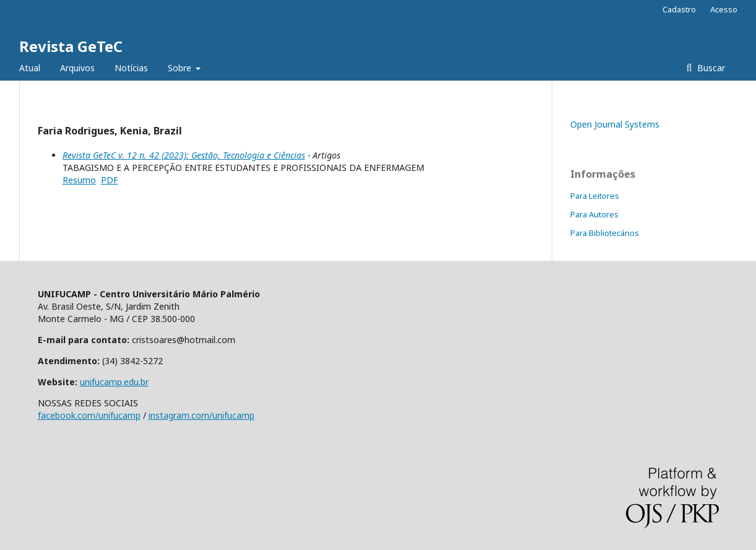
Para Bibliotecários (605, 233)
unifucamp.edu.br (114, 382)
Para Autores (594, 214)
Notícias (131, 68)
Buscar (710, 68)
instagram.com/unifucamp (202, 415)
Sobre (181, 68)
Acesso (724, 9)
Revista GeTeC (71, 46)
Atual (30, 68)
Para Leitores (595, 196)
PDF (110, 180)
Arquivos (77, 68)
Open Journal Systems (615, 124)
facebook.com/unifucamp (89, 415)
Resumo (79, 180)
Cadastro (679, 9)
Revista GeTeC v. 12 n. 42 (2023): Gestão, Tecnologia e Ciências (184, 155)
